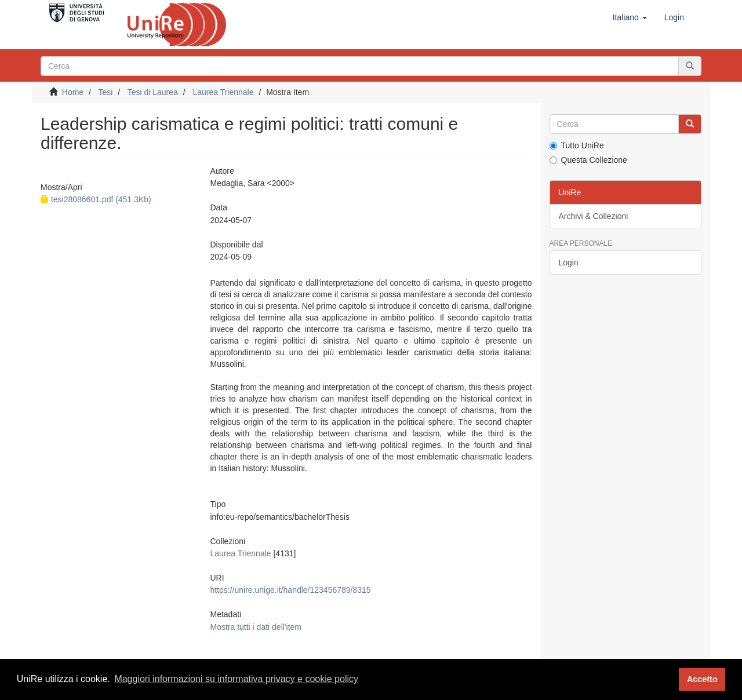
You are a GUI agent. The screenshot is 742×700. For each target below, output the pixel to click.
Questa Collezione (588, 160)
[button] (630, 17)
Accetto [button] (702, 679)
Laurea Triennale (223, 92)
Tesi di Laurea (153, 92)
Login (569, 262)
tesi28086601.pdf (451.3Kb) (96, 199)
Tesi (105, 92)
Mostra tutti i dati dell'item (256, 627)
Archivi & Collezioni (594, 216)
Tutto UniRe (577, 145)
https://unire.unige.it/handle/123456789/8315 (290, 590)
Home (73, 92)
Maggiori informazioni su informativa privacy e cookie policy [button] (236, 679)
